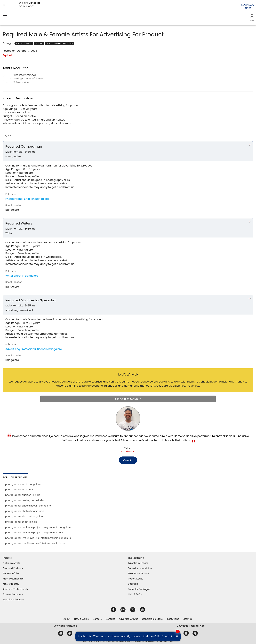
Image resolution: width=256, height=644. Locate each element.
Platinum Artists (12, 563)
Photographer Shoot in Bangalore (27, 199)
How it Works (82, 619)
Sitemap (188, 619)
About (67, 619)
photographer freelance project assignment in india (35, 533)
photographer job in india (20, 490)
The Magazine (136, 558)
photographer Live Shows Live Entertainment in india (35, 543)
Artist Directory (11, 584)
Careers (97, 619)
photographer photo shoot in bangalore (28, 506)
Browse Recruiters (13, 594)
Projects (7, 558)
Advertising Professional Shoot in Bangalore (34, 349)
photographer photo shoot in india (25, 511)
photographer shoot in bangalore (24, 516)
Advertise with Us (128, 619)
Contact (110, 619)
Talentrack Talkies (138, 563)
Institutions (173, 619)
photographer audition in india (23, 495)
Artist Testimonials (13, 579)
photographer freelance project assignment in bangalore (38, 527)
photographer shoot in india (21, 522)
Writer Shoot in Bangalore (22, 276)
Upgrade (133, 584)
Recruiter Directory (13, 600)
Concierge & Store (152, 619)
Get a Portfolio (11, 573)
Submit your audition (140, 568)
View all (128, 460)
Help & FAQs (135, 594)
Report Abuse (136, 579)
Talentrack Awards (139, 573)
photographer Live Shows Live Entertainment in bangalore (38, 538)
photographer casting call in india (25, 500)
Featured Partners (13, 568)
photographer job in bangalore (23, 484)
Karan (128, 448)
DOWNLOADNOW (248, 6)
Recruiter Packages (139, 589)
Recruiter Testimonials (15, 589)
